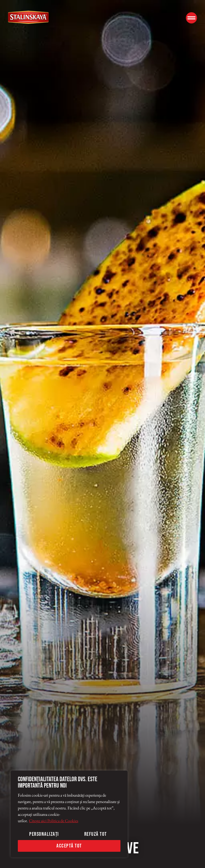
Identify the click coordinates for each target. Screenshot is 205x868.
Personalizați (44, 834)
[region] (69, 814)
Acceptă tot (69, 846)
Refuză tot (96, 834)
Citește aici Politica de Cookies (54, 821)
